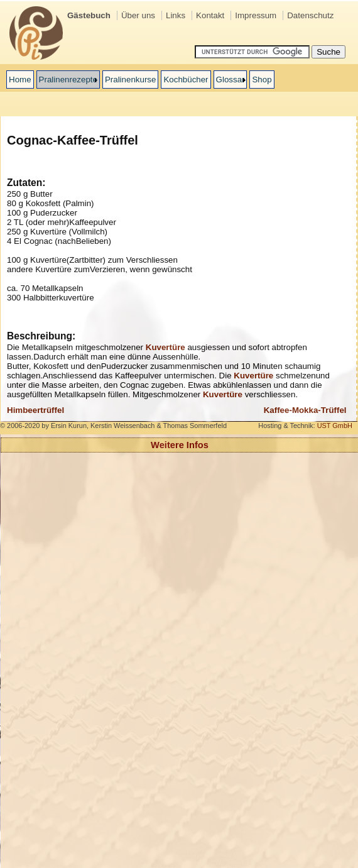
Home (20, 80)
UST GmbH (335, 426)
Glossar (231, 80)
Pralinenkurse (131, 80)
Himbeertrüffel (35, 410)
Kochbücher (186, 80)
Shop (262, 80)
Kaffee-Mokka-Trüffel (305, 410)
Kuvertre (165, 347)
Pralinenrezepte (68, 80)
